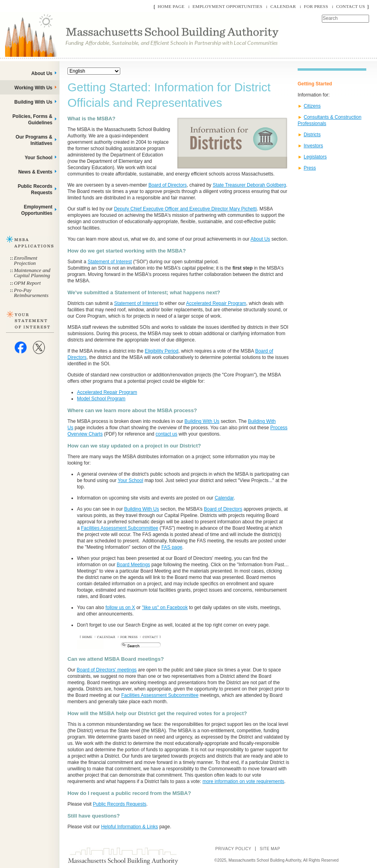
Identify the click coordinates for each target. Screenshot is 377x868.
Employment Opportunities (227, 6)
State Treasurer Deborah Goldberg (249, 185)
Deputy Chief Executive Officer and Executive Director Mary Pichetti (185, 209)
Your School (131, 480)
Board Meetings (133, 565)
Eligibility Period (162, 351)
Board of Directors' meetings (107, 670)
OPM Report (27, 283)
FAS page (172, 547)
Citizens (312, 106)
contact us (166, 434)
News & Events (35, 172)
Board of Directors (168, 185)
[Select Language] (94, 71)
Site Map (270, 849)
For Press (316, 6)
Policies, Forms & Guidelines (32, 120)
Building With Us (202, 421)
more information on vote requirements (243, 781)
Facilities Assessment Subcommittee (120, 528)
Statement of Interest (110, 262)
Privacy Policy (233, 849)
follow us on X (120, 608)
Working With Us (33, 88)
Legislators (315, 157)
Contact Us (351, 6)
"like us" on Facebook (165, 608)
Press (310, 168)
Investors (313, 146)
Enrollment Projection (26, 260)
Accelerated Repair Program (216, 303)
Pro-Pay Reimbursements (31, 293)
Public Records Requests (120, 804)
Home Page (171, 6)
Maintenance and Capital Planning (32, 273)
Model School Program (101, 399)
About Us (260, 239)
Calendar (283, 6)
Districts (312, 135)
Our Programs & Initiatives (34, 140)
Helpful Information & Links (130, 827)
